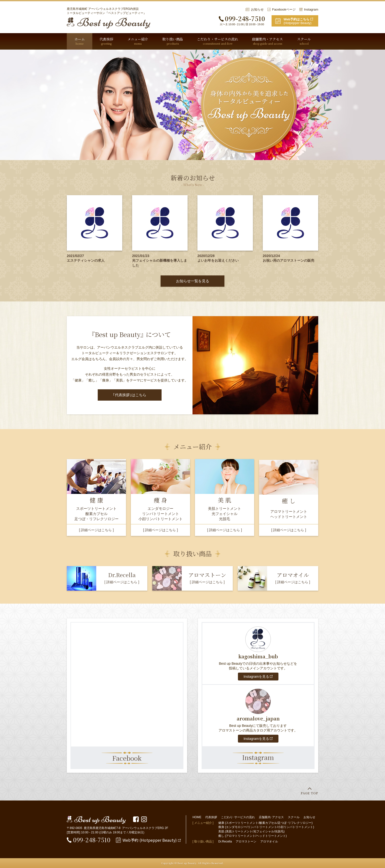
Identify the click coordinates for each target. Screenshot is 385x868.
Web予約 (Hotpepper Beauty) (150, 840)
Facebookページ (284, 9)
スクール (294, 817)
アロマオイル (269, 841)
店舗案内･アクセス (271, 817)
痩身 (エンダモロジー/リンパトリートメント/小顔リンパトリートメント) (266, 827)
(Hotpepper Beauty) (301, 21)
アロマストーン (246, 841)
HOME (197, 817)
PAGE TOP (309, 793)
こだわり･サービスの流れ (238, 817)
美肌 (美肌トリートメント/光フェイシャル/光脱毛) (251, 831)
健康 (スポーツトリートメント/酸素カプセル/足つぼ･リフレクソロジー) (265, 823)
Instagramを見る (256, 677)
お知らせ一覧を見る (193, 281)
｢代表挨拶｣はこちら (130, 395)
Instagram (311, 9)
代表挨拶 (211, 817)
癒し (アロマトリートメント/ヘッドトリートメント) (253, 836)
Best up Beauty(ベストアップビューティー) (109, 23)
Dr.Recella (225, 841)
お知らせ (257, 9)
